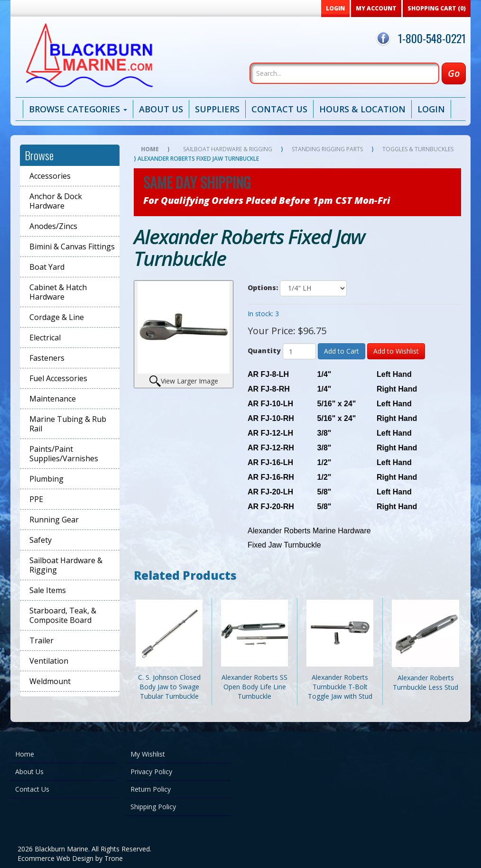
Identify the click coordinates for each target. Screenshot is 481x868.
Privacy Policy (151, 772)
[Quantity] (299, 351)
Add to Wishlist (396, 351)
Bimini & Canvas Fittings (72, 247)
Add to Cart (342, 351)
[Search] (344, 73)
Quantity (264, 351)
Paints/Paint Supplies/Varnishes (64, 454)
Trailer (42, 640)
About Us (161, 109)
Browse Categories (78, 109)
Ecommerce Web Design (55, 858)
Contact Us (279, 109)
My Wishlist (148, 754)
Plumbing (46, 479)
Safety (41, 540)
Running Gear (54, 520)
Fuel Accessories (58, 378)
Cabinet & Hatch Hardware (58, 292)
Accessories (50, 176)
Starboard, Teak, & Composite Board (63, 615)
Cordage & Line (57, 317)
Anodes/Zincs (53, 226)
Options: (263, 288)
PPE (36, 499)
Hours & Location (362, 109)
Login (431, 109)
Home (150, 149)
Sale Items (48, 590)
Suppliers (217, 109)
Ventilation (49, 661)
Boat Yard (47, 267)
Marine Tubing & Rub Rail (68, 424)
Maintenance (53, 399)
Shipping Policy (153, 807)
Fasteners (47, 358)
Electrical (45, 338)
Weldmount (50, 681)
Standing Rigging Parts (327, 149)
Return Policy (151, 789)
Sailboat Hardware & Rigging (66, 565)
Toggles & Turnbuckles (418, 149)
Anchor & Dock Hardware (56, 201)
